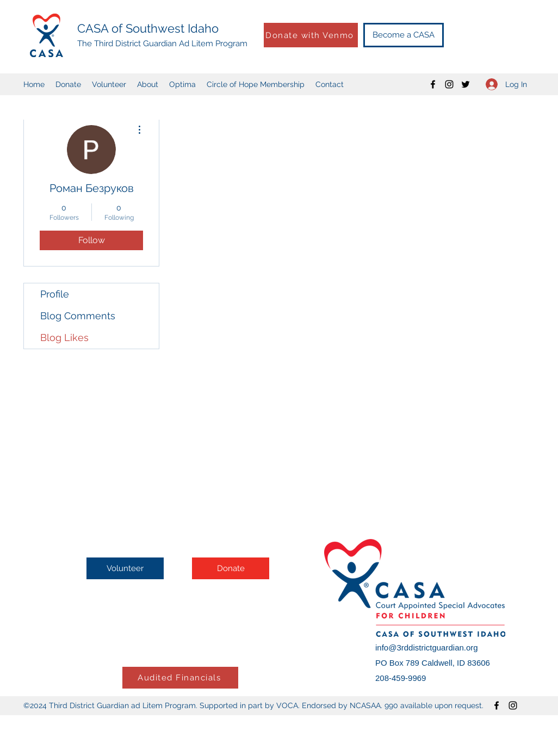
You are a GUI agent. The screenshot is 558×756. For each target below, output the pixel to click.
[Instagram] (449, 84)
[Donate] (231, 568)
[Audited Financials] (180, 678)
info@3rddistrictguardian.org (427, 647)
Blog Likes (64, 337)
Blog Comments (78, 316)
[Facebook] (433, 84)
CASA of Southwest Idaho (148, 28)
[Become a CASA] (404, 35)
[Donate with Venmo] (311, 35)
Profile (55, 294)
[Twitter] (466, 84)
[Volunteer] (125, 568)
